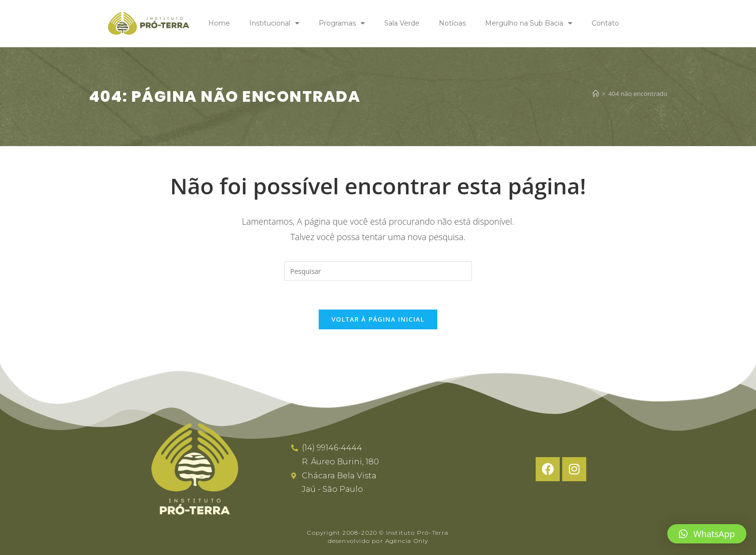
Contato (605, 23)
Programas (342, 23)
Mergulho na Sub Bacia (529, 23)
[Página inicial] (596, 93)
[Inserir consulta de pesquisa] (378, 271)
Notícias (452, 23)
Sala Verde (402, 23)
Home (219, 23)
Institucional (274, 23)
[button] (707, 534)
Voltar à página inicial (378, 320)
